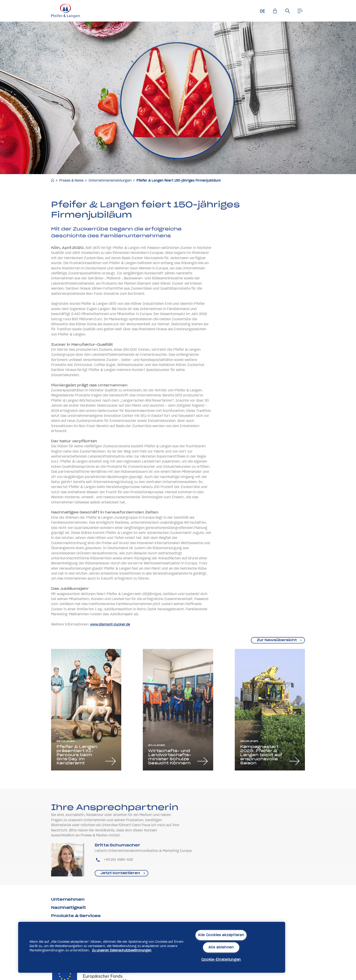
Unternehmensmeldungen (110, 180)
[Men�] (300, 11)
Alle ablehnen (221, 947)
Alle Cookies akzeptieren (221, 935)
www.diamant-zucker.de (110, 644)
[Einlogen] (275, 11)
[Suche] (288, 11)
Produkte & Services (76, 916)
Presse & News (71, 180)
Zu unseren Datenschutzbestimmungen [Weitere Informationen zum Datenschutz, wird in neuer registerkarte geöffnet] (122, 950)
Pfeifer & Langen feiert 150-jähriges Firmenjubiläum (179, 180)
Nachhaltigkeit (69, 907)
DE (262, 11)
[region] (152, 947)
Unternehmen (68, 899)
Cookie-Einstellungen (221, 960)
